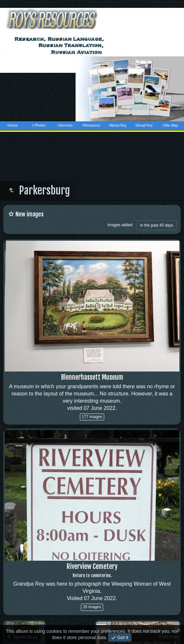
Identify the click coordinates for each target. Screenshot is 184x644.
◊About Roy (118, 125)
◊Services (65, 125)
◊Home (12, 125)
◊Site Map (170, 125)
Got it (122, 637)
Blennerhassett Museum (92, 377)
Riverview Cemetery (92, 566)
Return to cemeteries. (92, 575)
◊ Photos (39, 125)
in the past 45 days (157, 225)
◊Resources (91, 125)
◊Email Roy (144, 125)
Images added (120, 225)
